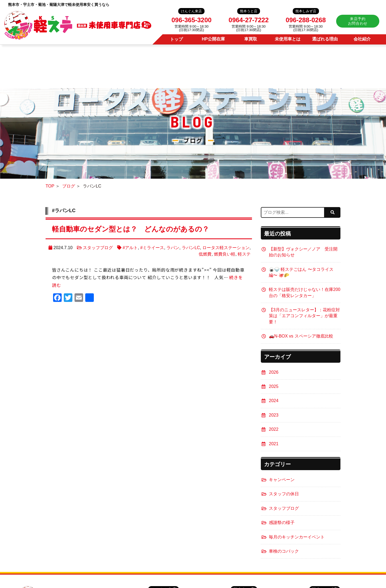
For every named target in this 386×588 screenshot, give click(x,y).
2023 (274, 415)
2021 (274, 444)
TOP (50, 186)
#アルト (130, 248)
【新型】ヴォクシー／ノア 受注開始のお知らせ (303, 252)
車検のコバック (284, 551)
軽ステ (244, 254)
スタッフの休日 (284, 494)
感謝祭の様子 (282, 523)
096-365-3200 (192, 20)
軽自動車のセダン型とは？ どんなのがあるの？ (136, 229)
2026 (274, 372)
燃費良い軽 (225, 254)
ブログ (69, 186)
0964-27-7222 (249, 20)
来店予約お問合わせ (358, 21)
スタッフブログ (98, 248)
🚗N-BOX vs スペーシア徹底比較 (301, 336)
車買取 (251, 39)
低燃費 (205, 254)
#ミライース (152, 248)
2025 (274, 386)
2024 (274, 401)
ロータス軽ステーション (226, 248)
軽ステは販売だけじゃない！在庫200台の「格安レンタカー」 (305, 292)
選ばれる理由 (325, 39)
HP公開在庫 (213, 39)
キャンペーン (282, 480)
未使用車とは (288, 39)
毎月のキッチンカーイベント (297, 537)
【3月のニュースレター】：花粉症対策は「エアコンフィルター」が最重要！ (304, 316)
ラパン (173, 248)
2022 (274, 429)
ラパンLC (191, 248)
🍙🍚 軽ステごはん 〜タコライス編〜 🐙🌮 (301, 272)
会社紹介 (362, 39)
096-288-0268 (306, 20)
